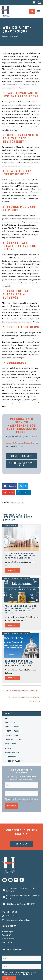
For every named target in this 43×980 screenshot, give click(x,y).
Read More (14, 570)
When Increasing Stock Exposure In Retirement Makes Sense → (24, 698)
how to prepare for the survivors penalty (16, 322)
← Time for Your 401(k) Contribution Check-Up (20, 691)
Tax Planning (10, 757)
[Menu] (38, 12)
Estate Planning (11, 735)
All (6, 718)
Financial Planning (13, 740)
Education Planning (13, 731)
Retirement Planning (14, 761)
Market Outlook (12, 753)
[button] (5, 880)
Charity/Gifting (12, 727)
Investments (10, 748)
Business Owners (12, 723)
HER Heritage (10, 744)
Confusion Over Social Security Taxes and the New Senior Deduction (19, 663)
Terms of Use (7, 942)
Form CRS (7, 935)
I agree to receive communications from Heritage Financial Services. (22, 800)
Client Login (8, 932)
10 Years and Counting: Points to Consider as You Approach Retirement (20, 556)
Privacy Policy (23, 801)
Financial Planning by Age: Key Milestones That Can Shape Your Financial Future (21, 610)
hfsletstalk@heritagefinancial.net (21, 443)
